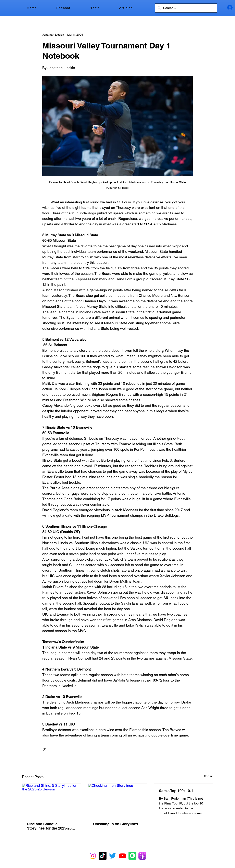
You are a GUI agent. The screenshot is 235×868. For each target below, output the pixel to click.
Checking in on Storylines (116, 824)
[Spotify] (132, 856)
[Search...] (186, 8)
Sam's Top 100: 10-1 (176, 791)
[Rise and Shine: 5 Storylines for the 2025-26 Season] (52, 800)
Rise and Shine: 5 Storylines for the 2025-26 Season (49, 826)
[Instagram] (93, 856)
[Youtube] (122, 856)
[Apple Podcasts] (142, 856)
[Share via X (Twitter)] (44, 749)
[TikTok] (103, 856)
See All (209, 776)
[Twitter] (113, 856)
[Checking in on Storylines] (118, 800)
